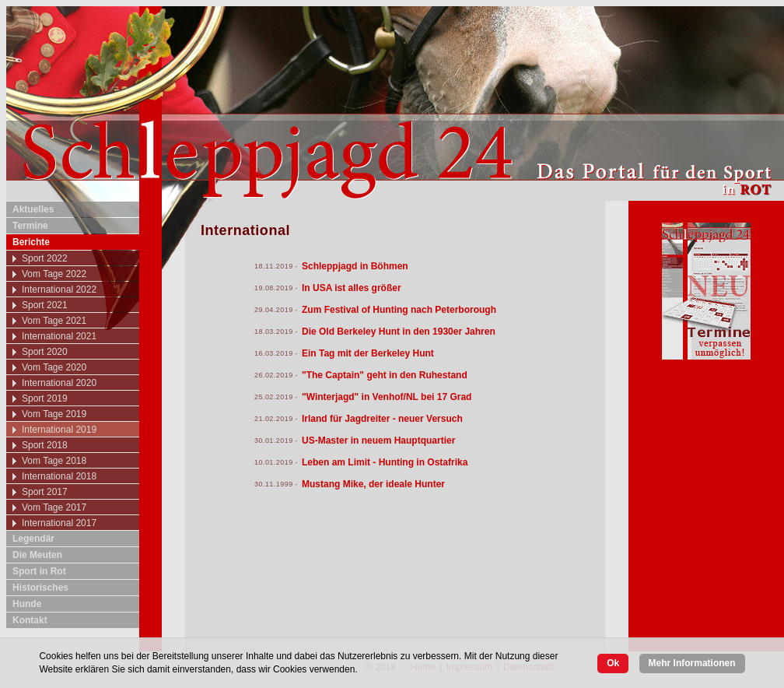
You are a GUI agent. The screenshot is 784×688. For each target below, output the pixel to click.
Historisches (40, 588)
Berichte (31, 242)
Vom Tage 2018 (54, 461)
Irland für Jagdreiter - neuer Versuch (382, 419)
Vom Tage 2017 (54, 507)
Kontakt (30, 620)
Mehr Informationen (692, 663)
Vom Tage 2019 (54, 414)
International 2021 (59, 336)
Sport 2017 (45, 492)
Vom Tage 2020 (54, 367)
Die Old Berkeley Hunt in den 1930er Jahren (399, 332)
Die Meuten (37, 555)
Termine (30, 226)
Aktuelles (33, 209)
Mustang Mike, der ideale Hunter (373, 484)
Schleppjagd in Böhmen (355, 266)
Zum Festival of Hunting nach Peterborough (399, 310)
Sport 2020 (45, 352)
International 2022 (59, 290)
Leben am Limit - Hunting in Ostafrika (385, 462)
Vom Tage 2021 (54, 321)
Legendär (33, 539)
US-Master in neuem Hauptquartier (378, 441)
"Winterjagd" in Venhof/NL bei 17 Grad (387, 397)
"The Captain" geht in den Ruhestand (385, 375)
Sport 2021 (45, 305)
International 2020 (59, 383)
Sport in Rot (39, 571)
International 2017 (59, 523)
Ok (613, 663)
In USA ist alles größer (352, 288)
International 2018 (59, 476)
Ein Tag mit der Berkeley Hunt (368, 353)
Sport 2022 (45, 258)
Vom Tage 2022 (54, 274)
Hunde (27, 604)
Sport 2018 (45, 445)
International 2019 (59, 430)
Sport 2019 (45, 398)
